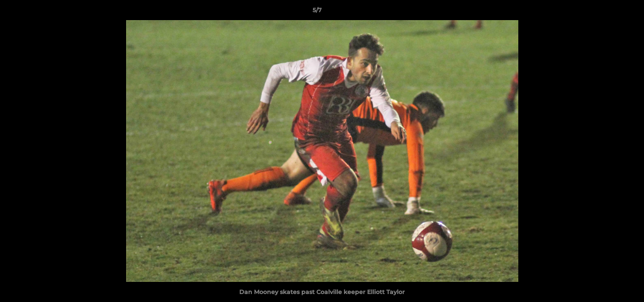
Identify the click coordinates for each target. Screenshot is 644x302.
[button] (609, 12)
